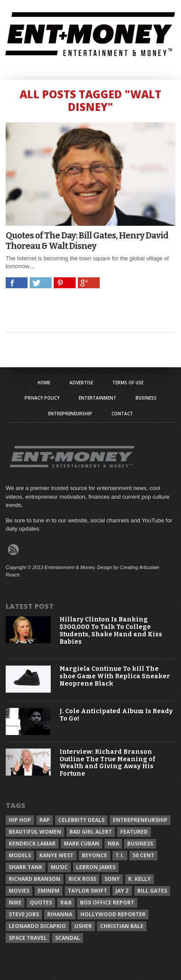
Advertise (81, 383)
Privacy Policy (42, 398)
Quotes (41, 902)
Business (146, 398)
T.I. (120, 855)
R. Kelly (139, 879)
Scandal (68, 938)
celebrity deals (81, 820)
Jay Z (122, 891)
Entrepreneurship (70, 414)
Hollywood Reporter (113, 914)
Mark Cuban (82, 844)
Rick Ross (82, 879)
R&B (66, 902)
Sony (112, 879)
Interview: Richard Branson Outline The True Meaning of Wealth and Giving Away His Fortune (107, 763)
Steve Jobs (24, 914)
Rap (45, 820)
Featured (134, 832)
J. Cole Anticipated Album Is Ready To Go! (116, 715)
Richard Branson (35, 879)
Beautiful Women (35, 832)
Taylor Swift (87, 891)
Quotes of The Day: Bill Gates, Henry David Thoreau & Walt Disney (87, 241)
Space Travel (28, 938)
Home (44, 383)
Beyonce (94, 855)
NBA (113, 844)
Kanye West (56, 855)
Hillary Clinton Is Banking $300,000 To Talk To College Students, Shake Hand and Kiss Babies (111, 631)
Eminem (49, 891)
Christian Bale (122, 926)
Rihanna (60, 914)
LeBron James (96, 867)
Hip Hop (20, 820)
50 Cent (143, 855)
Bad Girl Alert (91, 832)
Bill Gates (152, 891)
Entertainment (97, 398)
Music (59, 867)
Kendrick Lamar (32, 844)
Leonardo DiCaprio (37, 926)
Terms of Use (128, 383)
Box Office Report (107, 902)
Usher (83, 926)
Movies (19, 891)
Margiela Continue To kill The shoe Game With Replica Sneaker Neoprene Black (115, 676)
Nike (15, 902)
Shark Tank (26, 867)
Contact (122, 414)
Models (20, 855)
